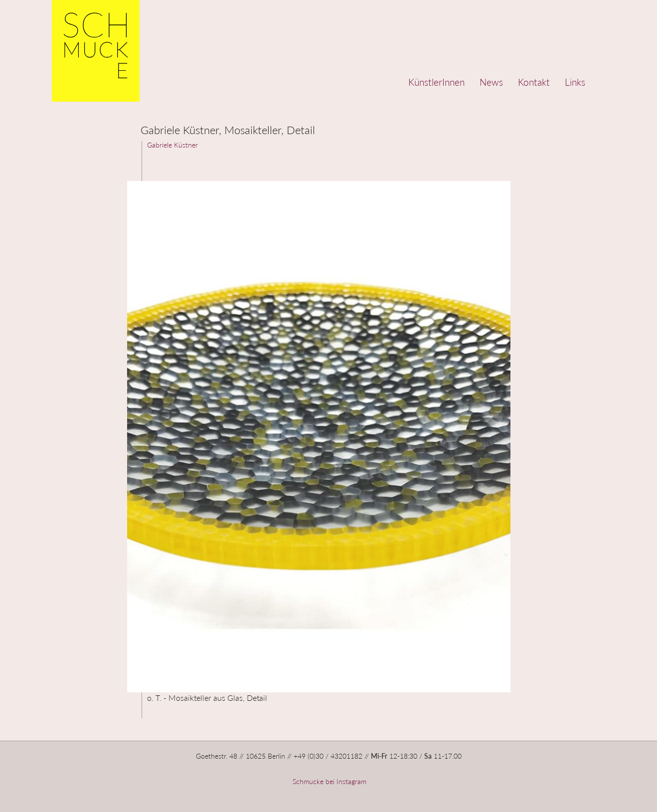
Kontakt (534, 82)
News (491, 82)
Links (575, 82)
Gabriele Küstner (172, 145)
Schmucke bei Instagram (328, 781)
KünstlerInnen (436, 82)
